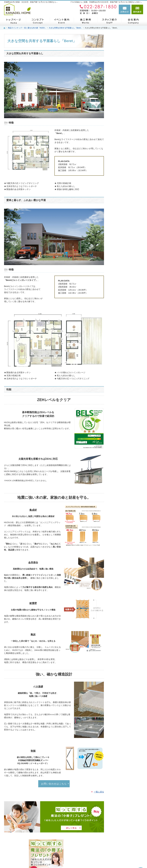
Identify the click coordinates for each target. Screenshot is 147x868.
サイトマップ (119, 272)
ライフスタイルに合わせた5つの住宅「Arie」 (127, 128)
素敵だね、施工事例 (122, 158)
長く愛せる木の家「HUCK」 (126, 143)
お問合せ (125, 9)
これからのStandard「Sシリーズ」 (127, 150)
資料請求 (137, 9)
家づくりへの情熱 (121, 212)
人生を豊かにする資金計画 (125, 172)
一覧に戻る (99, 792)
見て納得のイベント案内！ (125, 185)
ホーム (116, 100)
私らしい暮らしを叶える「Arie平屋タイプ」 (127, 136)
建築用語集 (118, 265)
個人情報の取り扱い (122, 259)
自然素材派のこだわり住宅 (125, 165)
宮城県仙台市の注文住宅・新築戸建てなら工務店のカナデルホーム (101, 860)
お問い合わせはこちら (54, 784)
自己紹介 (117, 225)
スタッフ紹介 (119, 219)
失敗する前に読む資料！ (124, 232)
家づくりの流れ (120, 114)
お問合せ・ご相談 (121, 245)
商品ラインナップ (121, 120)
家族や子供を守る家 (122, 199)
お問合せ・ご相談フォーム (126, 847)
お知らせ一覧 (119, 252)
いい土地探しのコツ (122, 178)
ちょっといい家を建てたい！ (126, 192)
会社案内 (117, 238)
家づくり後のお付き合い (124, 205)
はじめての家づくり (122, 107)
